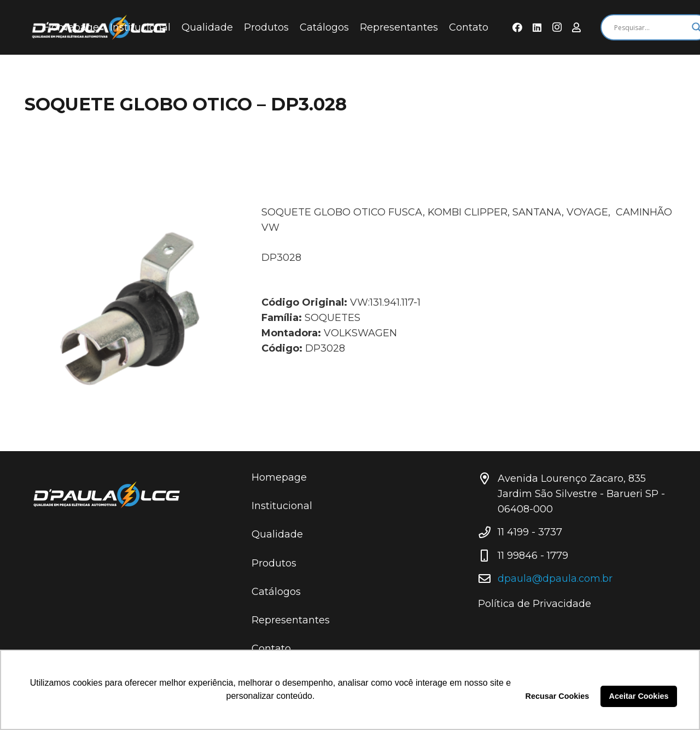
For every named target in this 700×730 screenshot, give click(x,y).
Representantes (291, 620)
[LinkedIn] (537, 27)
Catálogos (276, 592)
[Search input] (650, 27)
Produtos (274, 563)
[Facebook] (517, 27)
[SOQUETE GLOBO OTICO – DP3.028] (128, 308)
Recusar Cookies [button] (558, 696)
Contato (271, 649)
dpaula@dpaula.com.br (555, 579)
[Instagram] (557, 27)
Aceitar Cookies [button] (639, 696)
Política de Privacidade (535, 604)
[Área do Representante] (576, 27)
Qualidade (277, 534)
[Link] (123, 495)
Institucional (282, 506)
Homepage (279, 477)
